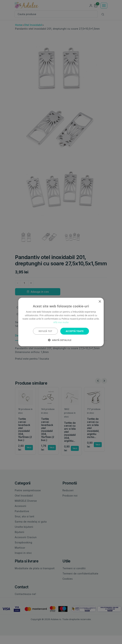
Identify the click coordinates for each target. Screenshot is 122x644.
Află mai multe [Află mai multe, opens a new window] (61, 322)
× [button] (100, 302)
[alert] (61, 322)
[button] (61, 340)
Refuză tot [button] (45, 331)
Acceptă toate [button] (75, 331)
